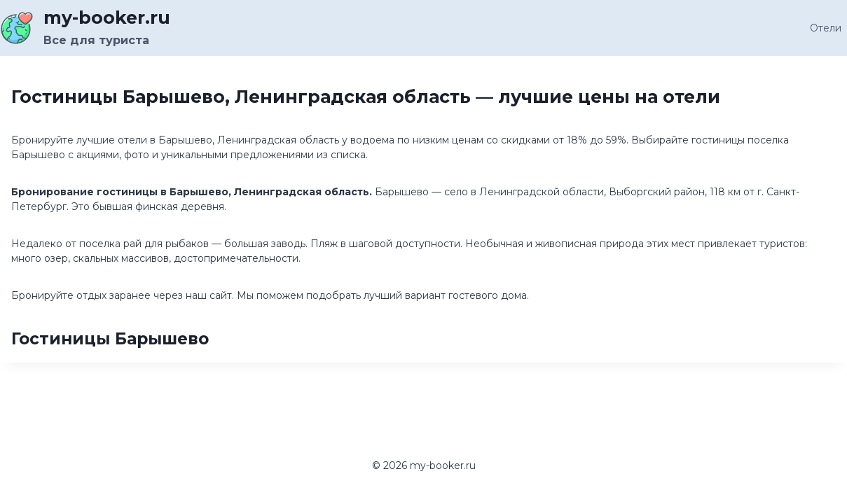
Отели (826, 28)
